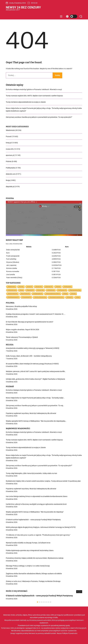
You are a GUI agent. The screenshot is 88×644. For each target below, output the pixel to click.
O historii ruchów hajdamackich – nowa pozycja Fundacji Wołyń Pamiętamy (39, 596)
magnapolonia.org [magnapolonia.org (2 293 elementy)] (75, 290)
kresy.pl (9, 143)
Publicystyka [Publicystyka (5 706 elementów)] (68, 287)
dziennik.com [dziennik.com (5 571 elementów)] (12, 290)
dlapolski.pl (10, 187)
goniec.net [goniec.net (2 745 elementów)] (41, 290)
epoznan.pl (10, 155)
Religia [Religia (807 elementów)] (65, 294)
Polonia (9, 161)
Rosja (8, 180)
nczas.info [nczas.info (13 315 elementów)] (39, 287)
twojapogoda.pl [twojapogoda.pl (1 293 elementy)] (38, 294)
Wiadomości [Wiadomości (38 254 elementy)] (12, 287)
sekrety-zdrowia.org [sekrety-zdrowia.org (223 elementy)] (40, 297)
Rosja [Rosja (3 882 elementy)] (21, 290)
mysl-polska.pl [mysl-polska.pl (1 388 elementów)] (25, 294)
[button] (78, 592)
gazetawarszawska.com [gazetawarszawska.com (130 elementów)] (56, 297)
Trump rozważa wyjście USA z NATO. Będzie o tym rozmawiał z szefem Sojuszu (34, 96)
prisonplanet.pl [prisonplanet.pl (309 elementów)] (27, 297)
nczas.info (10, 149)
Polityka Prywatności (70, 633)
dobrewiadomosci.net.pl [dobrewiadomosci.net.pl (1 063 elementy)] (53, 294)
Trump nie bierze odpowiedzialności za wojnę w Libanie (26, 102)
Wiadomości (10, 130)
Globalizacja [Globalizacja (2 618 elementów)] (51, 290)
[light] (71, 16)
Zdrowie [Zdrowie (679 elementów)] (73, 294)
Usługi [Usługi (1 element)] (78, 297)
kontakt (53, 633)
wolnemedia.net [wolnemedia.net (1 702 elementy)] (13, 294)
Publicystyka (10, 168)
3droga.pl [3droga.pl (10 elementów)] (70, 297)
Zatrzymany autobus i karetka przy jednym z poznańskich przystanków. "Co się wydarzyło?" (39, 117)
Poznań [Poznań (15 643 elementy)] (21, 287)
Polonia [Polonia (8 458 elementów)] (58, 287)
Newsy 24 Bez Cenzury (23, 7)
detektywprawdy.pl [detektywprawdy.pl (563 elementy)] (13, 297)
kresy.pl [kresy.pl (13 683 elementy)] (30, 287)
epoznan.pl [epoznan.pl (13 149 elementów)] (49, 287)
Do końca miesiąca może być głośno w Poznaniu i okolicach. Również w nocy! (34, 89)
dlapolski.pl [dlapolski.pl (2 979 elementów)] (30, 290)
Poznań (9, 136)
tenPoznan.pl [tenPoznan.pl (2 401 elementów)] (62, 290)
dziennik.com (11, 174)
